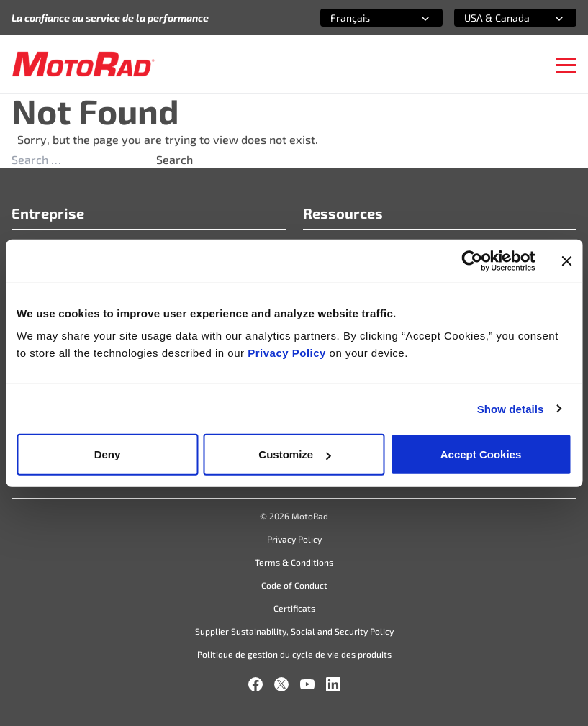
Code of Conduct (294, 585)
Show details (511, 408)
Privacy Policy (288, 353)
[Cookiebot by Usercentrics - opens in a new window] (472, 260)
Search (175, 159)
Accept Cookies (481, 454)
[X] (281, 684)
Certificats (294, 608)
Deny (108, 454)
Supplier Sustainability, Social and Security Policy (294, 631)
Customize (294, 454)
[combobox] (364, 18)
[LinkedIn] (333, 684)
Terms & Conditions (294, 562)
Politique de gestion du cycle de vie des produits (294, 654)
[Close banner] (566, 260)
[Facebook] (255, 684)
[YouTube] (307, 684)
